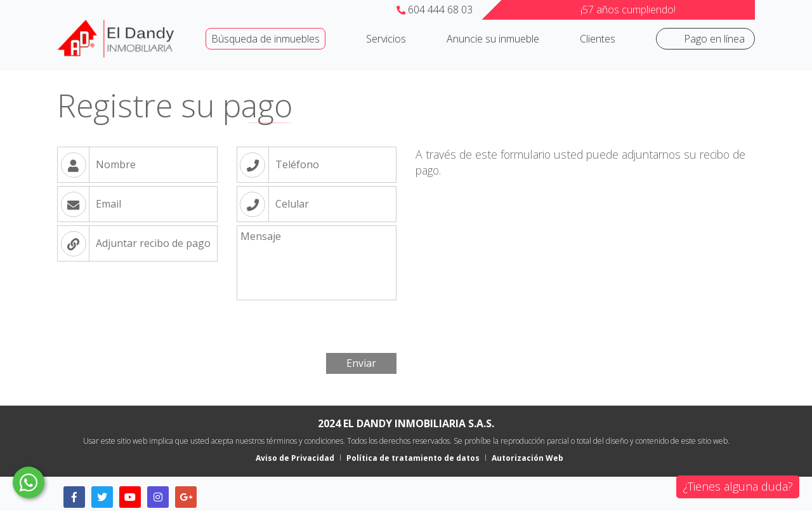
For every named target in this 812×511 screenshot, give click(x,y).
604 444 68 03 (435, 10)
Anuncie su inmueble (493, 39)
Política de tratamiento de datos (413, 458)
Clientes (598, 39)
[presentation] (154, 325)
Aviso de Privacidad (295, 458)
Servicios (386, 39)
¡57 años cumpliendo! (628, 10)
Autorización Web (527, 458)
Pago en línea (714, 39)
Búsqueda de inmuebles (265, 39)
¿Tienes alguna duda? (738, 486)
